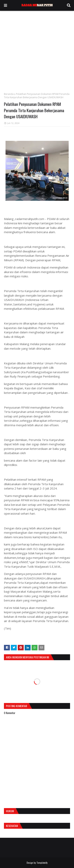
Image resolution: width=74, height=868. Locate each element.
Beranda (9, 94)
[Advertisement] (37, 50)
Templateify (42, 863)
